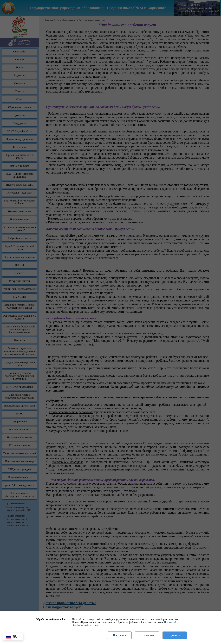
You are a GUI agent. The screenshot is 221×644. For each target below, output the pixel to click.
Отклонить (147, 635)
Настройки (119, 635)
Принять (175, 635)
